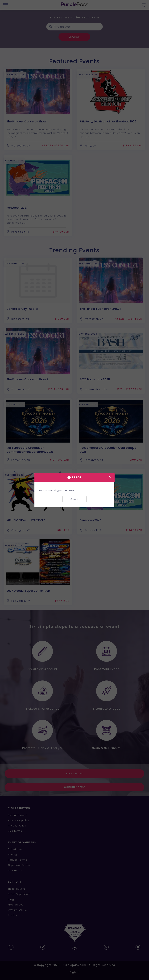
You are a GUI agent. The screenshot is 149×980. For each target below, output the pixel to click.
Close (74, 499)
